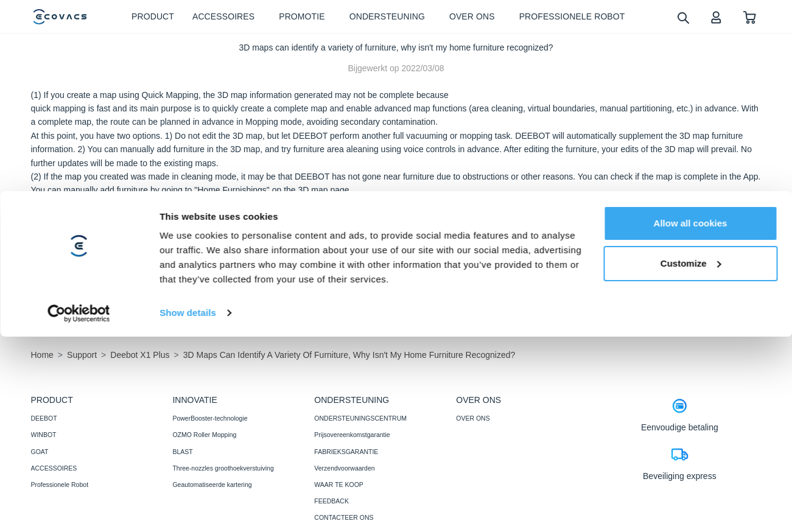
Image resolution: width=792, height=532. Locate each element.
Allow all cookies (691, 392)
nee (727, 247)
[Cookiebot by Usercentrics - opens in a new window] (79, 481)
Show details (188, 481)
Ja (651, 247)
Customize (691, 431)
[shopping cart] (750, 17)
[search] (683, 17)
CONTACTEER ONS (344, 517)
